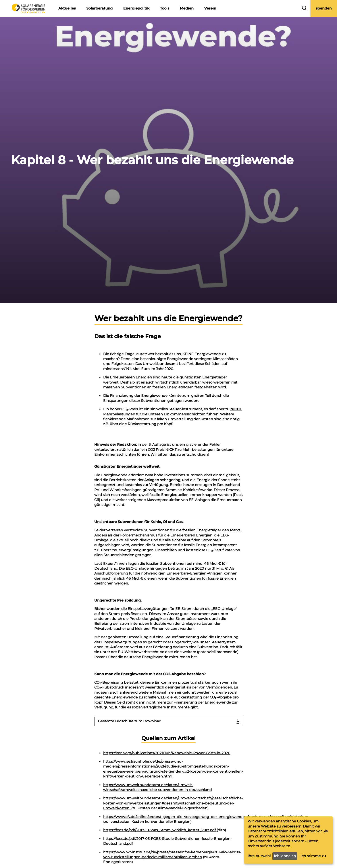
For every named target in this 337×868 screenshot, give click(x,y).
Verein (210, 8)
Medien (187, 8)
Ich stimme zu (313, 856)
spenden (324, 8)
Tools (165, 8)
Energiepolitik (136, 8)
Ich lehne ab (285, 856)
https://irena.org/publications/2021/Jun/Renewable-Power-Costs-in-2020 (167, 753)
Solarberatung (99, 8)
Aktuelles (67, 8)
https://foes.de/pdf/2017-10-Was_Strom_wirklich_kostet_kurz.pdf (159, 830)
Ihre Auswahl (259, 856)
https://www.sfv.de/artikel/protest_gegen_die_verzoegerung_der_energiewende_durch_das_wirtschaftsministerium (206, 817)
